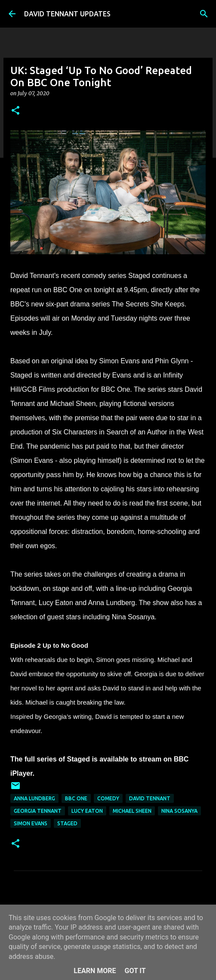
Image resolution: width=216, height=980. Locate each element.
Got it (135, 971)
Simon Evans (31, 823)
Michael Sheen (132, 811)
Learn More (95, 971)
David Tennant (150, 798)
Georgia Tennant (38, 811)
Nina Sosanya (179, 811)
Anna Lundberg (34, 798)
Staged (67, 823)
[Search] (204, 14)
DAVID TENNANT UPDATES (67, 14)
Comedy (108, 798)
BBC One (76, 798)
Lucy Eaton (87, 811)
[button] (15, 111)
